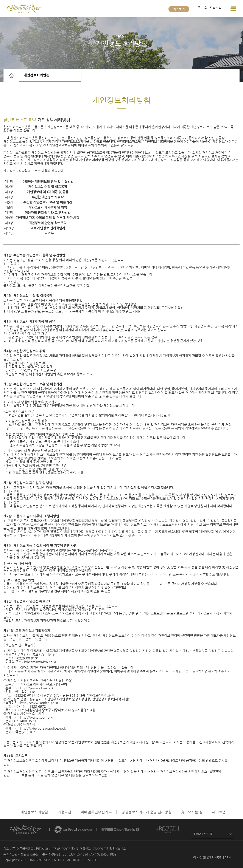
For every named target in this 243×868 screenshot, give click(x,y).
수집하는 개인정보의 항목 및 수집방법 (48, 182)
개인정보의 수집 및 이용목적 (48, 187)
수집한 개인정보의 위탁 (48, 197)
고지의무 (48, 233)
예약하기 (179, 9)
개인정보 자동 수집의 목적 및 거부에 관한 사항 (48, 218)
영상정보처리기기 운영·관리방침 (146, 812)
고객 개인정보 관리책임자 (48, 228)
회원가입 (215, 7)
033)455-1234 (78, 854)
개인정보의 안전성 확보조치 (48, 223)
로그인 (202, 7)
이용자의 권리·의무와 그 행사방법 (48, 213)
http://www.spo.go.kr (37, 717)
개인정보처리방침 (36, 75)
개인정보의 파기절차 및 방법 (48, 207)
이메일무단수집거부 (96, 812)
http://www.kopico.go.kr (39, 703)
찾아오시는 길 (192, 812)
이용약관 (64, 812)
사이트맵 (219, 812)
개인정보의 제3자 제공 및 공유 (48, 192)
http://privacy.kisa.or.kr (37, 688)
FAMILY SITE (204, 834)
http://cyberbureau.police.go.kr (44, 728)
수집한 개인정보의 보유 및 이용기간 (48, 202)
